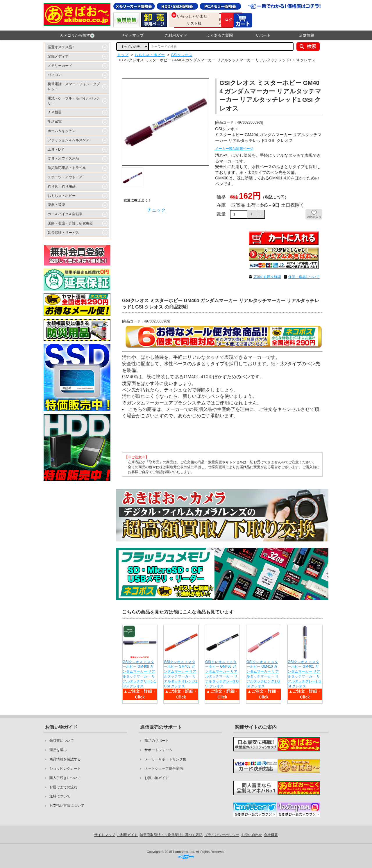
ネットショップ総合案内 (164, 769)
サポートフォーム (158, 750)
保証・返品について (304, 277)
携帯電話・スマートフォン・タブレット (74, 87)
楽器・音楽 (56, 205)
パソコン (55, 75)
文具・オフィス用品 (63, 158)
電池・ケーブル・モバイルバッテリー (74, 101)
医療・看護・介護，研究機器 (70, 223)
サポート (263, 35)
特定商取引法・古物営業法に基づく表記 (171, 835)
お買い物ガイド (157, 778)
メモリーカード (60, 66)
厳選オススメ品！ (62, 47)
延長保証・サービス (63, 233)
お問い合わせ (252, 835)
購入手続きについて (65, 778)
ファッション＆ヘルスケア (69, 140)
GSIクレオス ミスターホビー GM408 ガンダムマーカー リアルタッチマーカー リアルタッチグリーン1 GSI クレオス (139, 674)
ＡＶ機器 (55, 112)
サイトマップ (132, 35)
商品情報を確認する (65, 759)
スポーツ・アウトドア (65, 177)
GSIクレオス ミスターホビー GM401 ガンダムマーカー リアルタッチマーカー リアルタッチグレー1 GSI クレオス (304, 674)
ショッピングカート (65, 769)
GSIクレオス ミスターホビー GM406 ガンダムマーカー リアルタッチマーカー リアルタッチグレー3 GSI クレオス (222, 674)
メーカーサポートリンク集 (165, 759)
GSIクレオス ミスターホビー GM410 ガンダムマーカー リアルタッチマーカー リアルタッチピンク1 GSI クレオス (263, 674)
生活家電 (55, 122)
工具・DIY (56, 149)
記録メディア (58, 56)
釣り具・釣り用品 (62, 186)
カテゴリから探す (77, 35)
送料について (60, 796)
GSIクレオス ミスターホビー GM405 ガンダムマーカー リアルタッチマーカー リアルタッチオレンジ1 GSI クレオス (181, 674)
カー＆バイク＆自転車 (65, 214)
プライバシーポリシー (222, 835)
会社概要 (271, 835)
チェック (156, 210)
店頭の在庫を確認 (267, 277)
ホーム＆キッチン (62, 131)
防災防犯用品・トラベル (67, 168)
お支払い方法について (67, 805)
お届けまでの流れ (63, 787)
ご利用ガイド (176, 35)
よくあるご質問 (220, 35)
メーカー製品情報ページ (234, 149)
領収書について (62, 741)
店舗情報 (307, 35)
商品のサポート (157, 741)
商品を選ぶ (58, 750)
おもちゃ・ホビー (62, 196)
